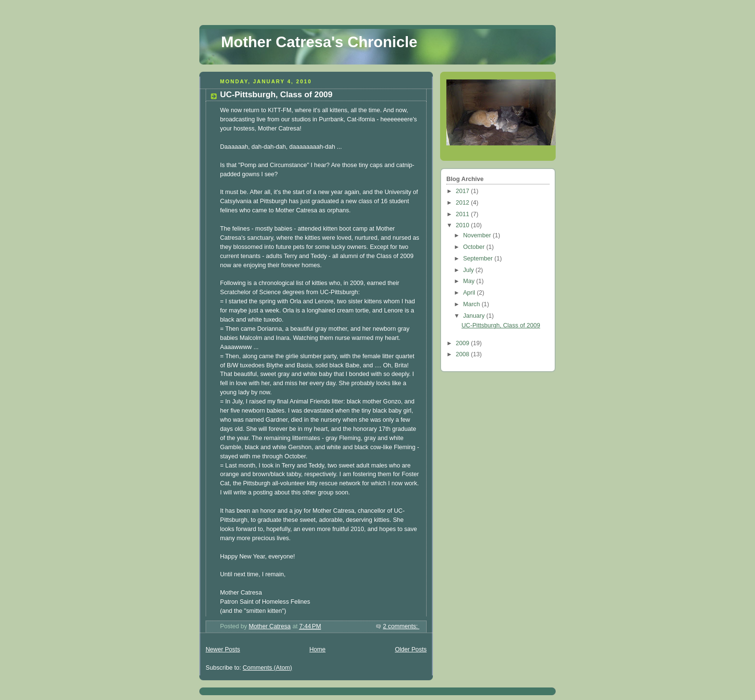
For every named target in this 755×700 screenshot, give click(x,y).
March (473, 304)
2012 (464, 203)
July (469, 270)
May (470, 281)
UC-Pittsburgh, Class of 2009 (276, 95)
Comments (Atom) (267, 668)
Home (317, 649)
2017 (464, 191)
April (470, 293)
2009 (464, 343)
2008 (464, 354)
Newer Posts (223, 649)
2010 (464, 225)
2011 (464, 214)
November (478, 235)
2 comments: (401, 626)
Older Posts (411, 649)
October (475, 247)
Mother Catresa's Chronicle (319, 42)
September (479, 259)
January (475, 316)
